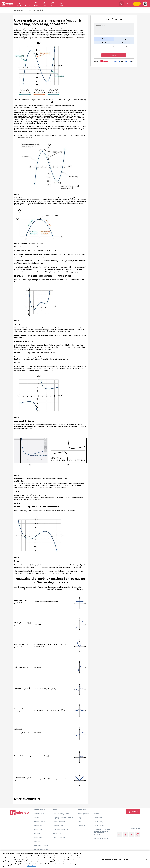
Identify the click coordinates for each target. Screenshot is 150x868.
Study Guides (18, 10)
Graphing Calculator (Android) (63, 818)
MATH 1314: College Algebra (35, 10)
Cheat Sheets (39, 837)
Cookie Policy (98, 822)
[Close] (147, 860)
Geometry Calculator (41, 849)
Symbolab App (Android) (61, 814)
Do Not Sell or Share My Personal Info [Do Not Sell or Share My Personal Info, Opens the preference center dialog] (115, 860)
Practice (37, 833)
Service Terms (98, 818)
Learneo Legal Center (101, 838)
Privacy (96, 814)
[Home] (19, 815)
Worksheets (38, 826)
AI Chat (37, 818)
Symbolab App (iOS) (60, 826)
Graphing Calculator (41, 845)
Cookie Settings (99, 826)
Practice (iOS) (57, 833)
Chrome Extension (59, 837)
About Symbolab (84, 814)
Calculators (38, 841)
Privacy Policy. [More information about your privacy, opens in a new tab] (32, 867)
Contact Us (82, 826)
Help (79, 822)
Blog (79, 818)
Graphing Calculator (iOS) (62, 829)
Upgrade (137, 4)
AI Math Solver (39, 814)
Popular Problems (40, 822)
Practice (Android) (59, 822)
